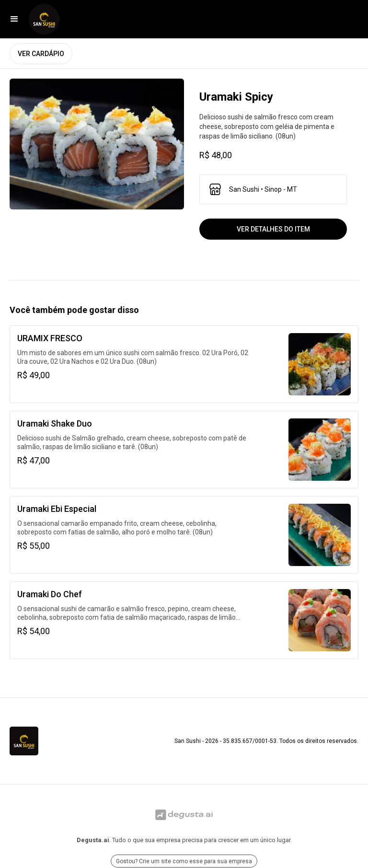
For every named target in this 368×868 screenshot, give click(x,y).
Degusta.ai (93, 840)
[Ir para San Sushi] (44, 19)
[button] (14, 19)
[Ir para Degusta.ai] (184, 815)
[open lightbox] (97, 144)
